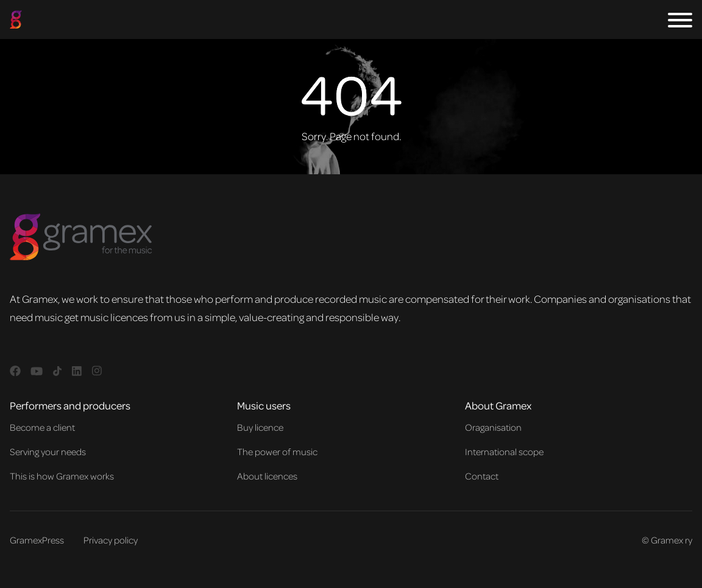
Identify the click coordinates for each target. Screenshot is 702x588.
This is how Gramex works (62, 476)
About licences (267, 476)
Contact (482, 476)
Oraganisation (493, 427)
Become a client (42, 427)
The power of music (277, 452)
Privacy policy (111, 540)
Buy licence (260, 427)
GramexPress (37, 540)
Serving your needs (48, 452)
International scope (504, 452)
